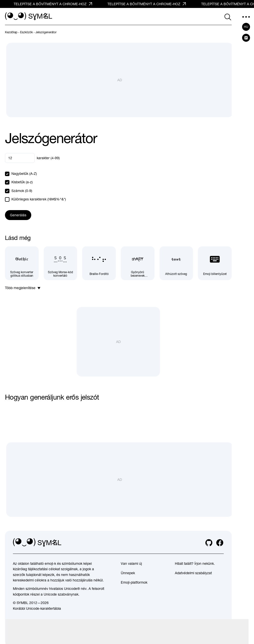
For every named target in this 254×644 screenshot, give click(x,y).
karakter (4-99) (48, 158)
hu (246, 27)
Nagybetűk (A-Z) (24, 174)
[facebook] (220, 543)
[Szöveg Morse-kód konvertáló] (61, 263)
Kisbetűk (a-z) (22, 182)
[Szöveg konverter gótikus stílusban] (22, 263)
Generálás (18, 215)
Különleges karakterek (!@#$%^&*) (39, 199)
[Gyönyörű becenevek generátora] (138, 263)
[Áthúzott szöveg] (176, 263)
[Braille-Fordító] (99, 263)
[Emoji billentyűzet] (215, 263)
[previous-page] (11, 32)
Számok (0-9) (22, 191)
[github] (209, 543)
